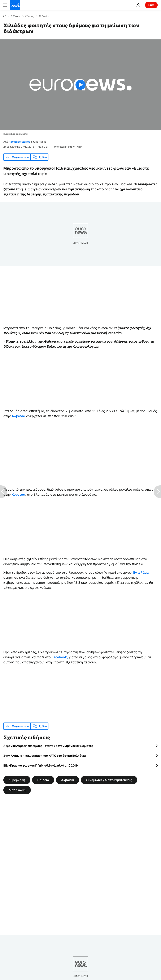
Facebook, (60, 657)
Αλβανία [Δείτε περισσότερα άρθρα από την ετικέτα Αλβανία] (68, 780)
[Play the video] (80, 85)
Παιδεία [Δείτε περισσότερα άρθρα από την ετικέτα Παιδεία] (43, 780)
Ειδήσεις (15, 16)
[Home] (5, 16)
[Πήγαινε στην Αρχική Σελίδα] (15, 5)
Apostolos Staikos (19, 142)
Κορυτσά (18, 494)
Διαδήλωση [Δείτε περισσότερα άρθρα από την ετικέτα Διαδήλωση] (17, 790)
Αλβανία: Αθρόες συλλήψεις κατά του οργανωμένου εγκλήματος (48, 746)
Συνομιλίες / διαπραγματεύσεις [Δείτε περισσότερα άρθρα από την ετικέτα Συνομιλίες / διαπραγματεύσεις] (109, 780)
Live (151, 5)
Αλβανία (44, 16)
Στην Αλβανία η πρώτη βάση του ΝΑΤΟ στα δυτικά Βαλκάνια (45, 756)
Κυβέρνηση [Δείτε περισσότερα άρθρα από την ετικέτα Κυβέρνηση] (17, 780)
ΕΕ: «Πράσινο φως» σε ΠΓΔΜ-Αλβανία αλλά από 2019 (41, 765)
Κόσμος (29, 16)
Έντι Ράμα (141, 572)
